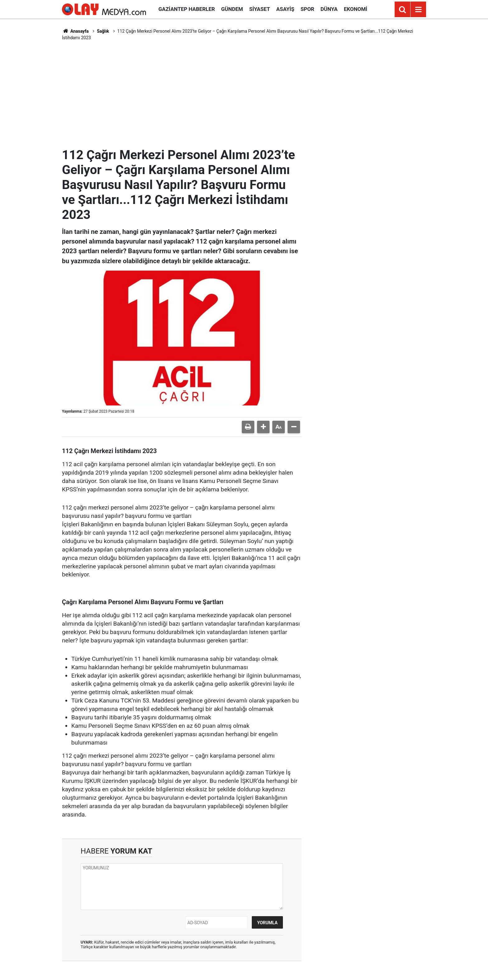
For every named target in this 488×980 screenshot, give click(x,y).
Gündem (232, 9)
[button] (263, 427)
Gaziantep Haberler (187, 9)
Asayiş (285, 9)
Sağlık (103, 31)
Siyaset (260, 9)
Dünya (329, 9)
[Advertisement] (244, 94)
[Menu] (418, 10)
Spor (307, 9)
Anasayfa (75, 31)
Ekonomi (356, 9)
